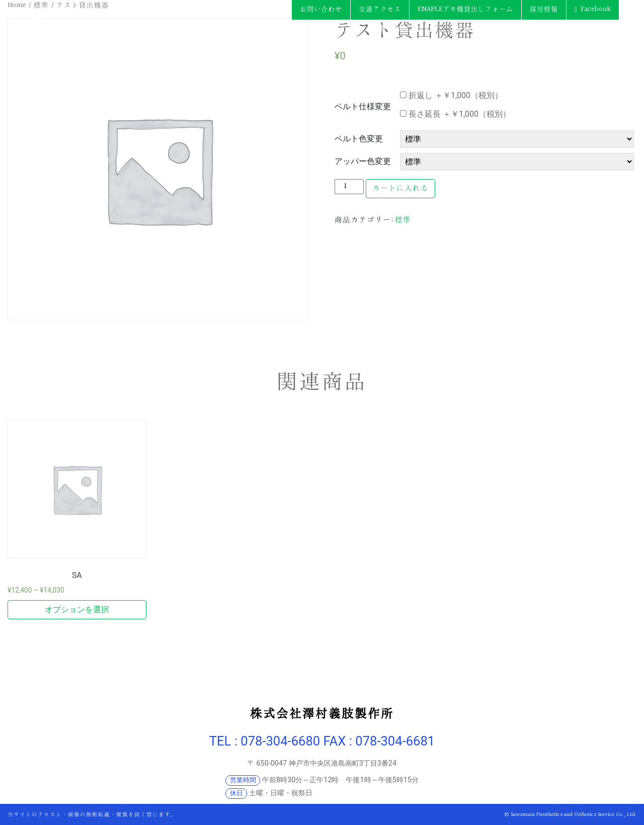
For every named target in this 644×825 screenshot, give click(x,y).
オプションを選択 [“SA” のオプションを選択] (77, 609)
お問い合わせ (321, 9)
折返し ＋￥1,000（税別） (451, 95)
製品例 (376, 29)
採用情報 (544, 9)
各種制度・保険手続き (547, 29)
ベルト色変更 (359, 139)
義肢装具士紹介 (420, 29)
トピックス (602, 29)
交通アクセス (380, 9)
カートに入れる (400, 188)
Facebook (596, 9)
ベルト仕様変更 (363, 106)
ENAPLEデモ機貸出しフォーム (465, 9)
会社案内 (347, 29)
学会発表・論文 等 (476, 29)
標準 (403, 220)
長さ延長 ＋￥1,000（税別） (455, 114)
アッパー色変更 (363, 161)
